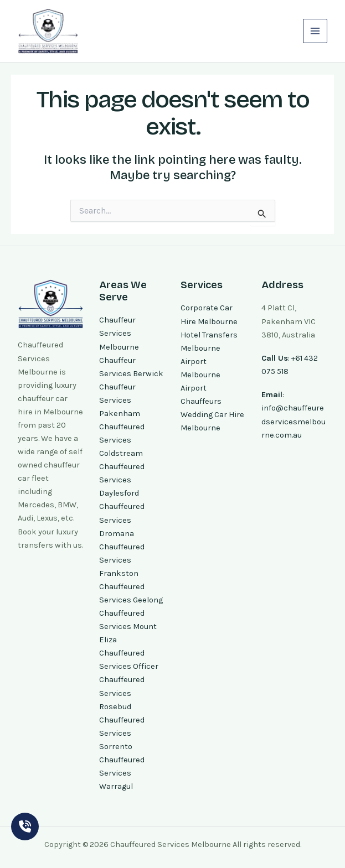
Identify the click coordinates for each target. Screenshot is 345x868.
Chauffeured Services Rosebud (122, 693)
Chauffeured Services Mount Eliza (128, 627)
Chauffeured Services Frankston (122, 560)
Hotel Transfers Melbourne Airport (209, 348)
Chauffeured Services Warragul (122, 773)
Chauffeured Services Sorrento (122, 733)
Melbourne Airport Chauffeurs (201, 388)
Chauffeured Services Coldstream (122, 440)
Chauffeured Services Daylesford (122, 480)
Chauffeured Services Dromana (122, 520)
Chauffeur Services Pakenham (120, 400)
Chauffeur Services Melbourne (119, 333)
